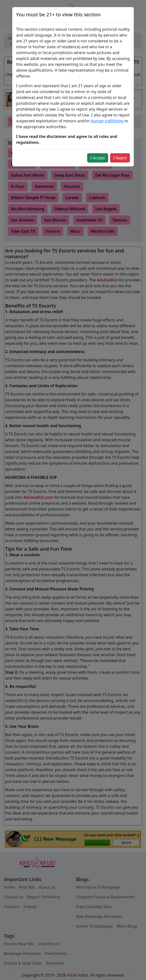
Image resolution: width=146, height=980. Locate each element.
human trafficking (107, 121)
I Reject (120, 158)
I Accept (98, 158)
